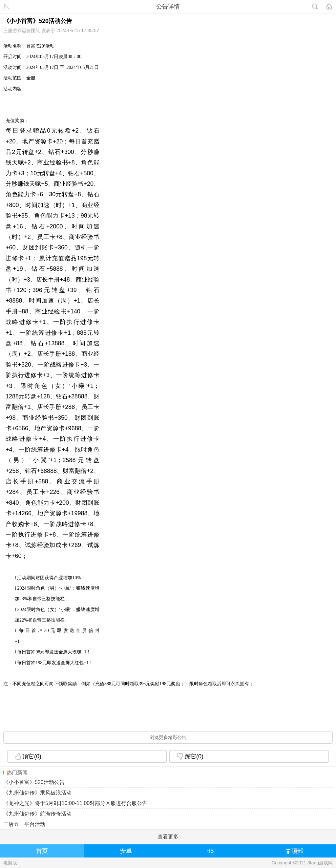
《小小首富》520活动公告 (34, 782)
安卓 (126, 851)
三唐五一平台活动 (24, 824)
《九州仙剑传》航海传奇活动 (37, 814)
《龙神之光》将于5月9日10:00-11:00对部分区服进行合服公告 (75, 803)
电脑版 (10, 863)
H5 (210, 851)
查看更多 (168, 837)
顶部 (295, 852)
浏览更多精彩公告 (168, 737)
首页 (42, 851)
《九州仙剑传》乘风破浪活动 (37, 793)
